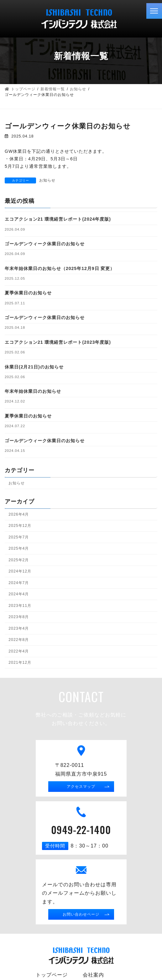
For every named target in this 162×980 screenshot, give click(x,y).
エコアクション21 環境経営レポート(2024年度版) (58, 219)
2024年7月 (19, 582)
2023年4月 (19, 628)
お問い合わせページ (81, 914)
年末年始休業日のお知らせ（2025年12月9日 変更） (60, 268)
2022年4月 (19, 651)
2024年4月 (19, 594)
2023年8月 (19, 617)
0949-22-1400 (81, 829)
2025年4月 (19, 548)
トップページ (52, 975)
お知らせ (47, 180)
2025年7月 (19, 537)
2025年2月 (19, 560)
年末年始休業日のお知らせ (33, 391)
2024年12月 (20, 571)
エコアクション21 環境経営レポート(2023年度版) (58, 342)
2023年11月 (20, 605)
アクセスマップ (81, 786)
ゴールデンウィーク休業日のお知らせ (45, 244)
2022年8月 (19, 640)
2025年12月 (20, 526)
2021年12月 (20, 662)
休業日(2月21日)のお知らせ (34, 367)
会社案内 (93, 975)
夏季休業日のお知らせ (28, 293)
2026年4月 (19, 514)
